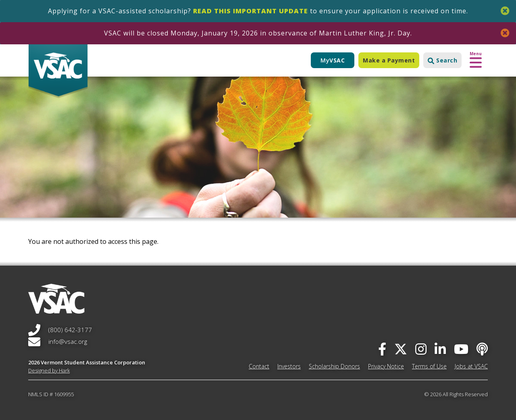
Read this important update (251, 11)
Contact (259, 366)
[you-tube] (461, 349)
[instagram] (421, 349)
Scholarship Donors (334, 366)
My (333, 60)
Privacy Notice (386, 366)
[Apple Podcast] (482, 349)
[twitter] (401, 349)
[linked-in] (440, 349)
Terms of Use (429, 366)
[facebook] (382, 349)
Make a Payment (389, 60)
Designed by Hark (49, 370)
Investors (289, 366)
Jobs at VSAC (471, 366)
